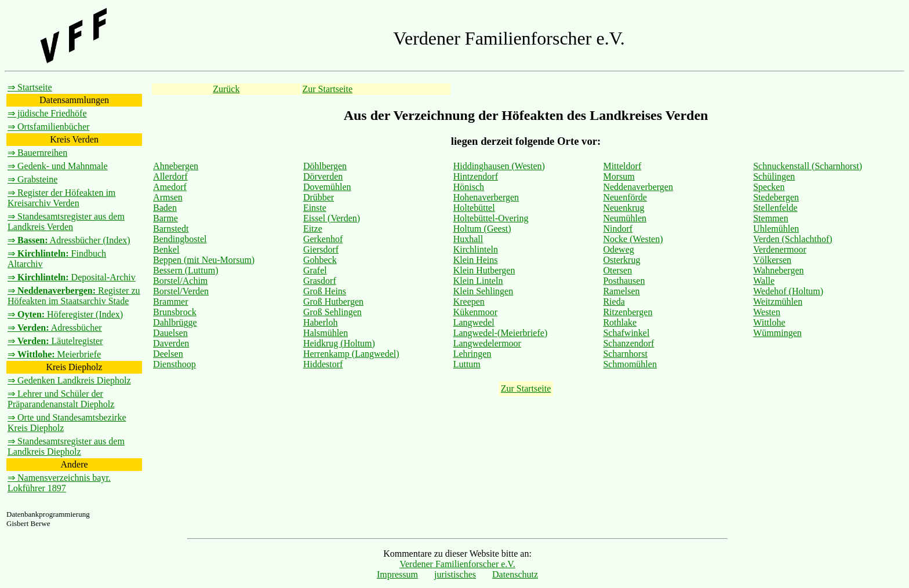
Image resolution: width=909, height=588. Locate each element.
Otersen (617, 270)
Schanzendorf (628, 343)
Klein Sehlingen (483, 291)
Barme (166, 218)
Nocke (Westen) (633, 239)
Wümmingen (777, 333)
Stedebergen (776, 197)
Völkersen (772, 260)
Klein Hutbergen (484, 270)
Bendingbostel (180, 239)
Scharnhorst (625, 354)
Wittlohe (769, 322)
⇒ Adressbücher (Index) (69, 240)
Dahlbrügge (175, 322)
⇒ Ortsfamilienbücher (48, 127)
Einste (315, 208)
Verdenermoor (780, 249)
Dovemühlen (327, 187)
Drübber (319, 197)
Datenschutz (515, 574)
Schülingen (774, 176)
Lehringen (472, 354)
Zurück (226, 89)
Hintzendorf (476, 176)
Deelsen (168, 354)
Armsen (168, 197)
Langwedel (474, 322)
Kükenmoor (475, 312)
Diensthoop (174, 364)
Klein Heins (476, 260)
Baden (165, 208)
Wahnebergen (778, 270)
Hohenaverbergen (486, 197)
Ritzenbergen (628, 312)
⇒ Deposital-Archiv (72, 277)
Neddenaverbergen (638, 187)
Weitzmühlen (778, 302)
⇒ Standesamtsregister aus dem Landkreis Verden (66, 222)
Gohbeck (320, 260)
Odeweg (618, 249)
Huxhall (468, 239)
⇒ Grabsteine (32, 179)
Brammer (170, 302)
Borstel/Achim (180, 281)
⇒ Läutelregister (55, 341)
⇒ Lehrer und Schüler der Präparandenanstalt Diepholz (61, 399)
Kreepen (469, 302)
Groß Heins (325, 291)
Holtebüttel (474, 208)
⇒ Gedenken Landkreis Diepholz (69, 380)
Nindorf (618, 229)
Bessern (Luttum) (186, 270)
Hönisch (469, 187)
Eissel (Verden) (332, 218)
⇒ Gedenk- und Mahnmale (58, 166)
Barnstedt (171, 229)
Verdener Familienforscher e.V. (457, 564)
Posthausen (624, 281)
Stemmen (770, 218)
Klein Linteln (478, 281)
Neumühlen (625, 218)
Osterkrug (621, 260)
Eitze (313, 229)
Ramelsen (621, 291)
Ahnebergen (176, 166)
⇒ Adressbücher (55, 328)
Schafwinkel (626, 333)
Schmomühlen (630, 364)
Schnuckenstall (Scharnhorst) (808, 166)
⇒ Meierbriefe (54, 354)
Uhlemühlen (776, 229)
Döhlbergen (325, 166)
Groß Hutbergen (333, 302)
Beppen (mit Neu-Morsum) (204, 260)
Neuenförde (625, 197)
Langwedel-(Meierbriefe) (501, 333)
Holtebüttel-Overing (491, 218)
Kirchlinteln (476, 249)
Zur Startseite (327, 89)
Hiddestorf (323, 364)
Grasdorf (320, 281)
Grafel (315, 270)
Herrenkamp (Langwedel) (351, 354)
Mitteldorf (622, 166)
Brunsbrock (175, 312)
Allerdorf (170, 176)
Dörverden (323, 176)
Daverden (171, 343)
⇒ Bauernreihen (37, 153)
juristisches (455, 574)
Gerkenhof (323, 239)
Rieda (614, 302)
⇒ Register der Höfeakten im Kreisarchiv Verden (61, 198)
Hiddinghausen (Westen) (499, 166)
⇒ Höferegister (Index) (65, 314)
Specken (769, 187)
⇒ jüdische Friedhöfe (47, 113)
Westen (767, 312)
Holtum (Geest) (482, 229)
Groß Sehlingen (332, 312)
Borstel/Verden (181, 291)
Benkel (166, 249)
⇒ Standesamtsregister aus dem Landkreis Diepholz (66, 446)
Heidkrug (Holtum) (339, 343)
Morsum (619, 176)
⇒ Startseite (30, 87)
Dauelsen (170, 333)
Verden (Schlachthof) (792, 239)
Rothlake (620, 322)
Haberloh (321, 322)
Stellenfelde (775, 208)
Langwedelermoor (487, 343)
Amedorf (170, 187)
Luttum (467, 364)
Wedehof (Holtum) (788, 291)
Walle (764, 281)
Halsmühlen (326, 333)
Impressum (397, 574)
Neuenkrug (623, 208)
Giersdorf (321, 249)
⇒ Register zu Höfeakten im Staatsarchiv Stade (74, 296)
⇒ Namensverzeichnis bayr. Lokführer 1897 (59, 483)
